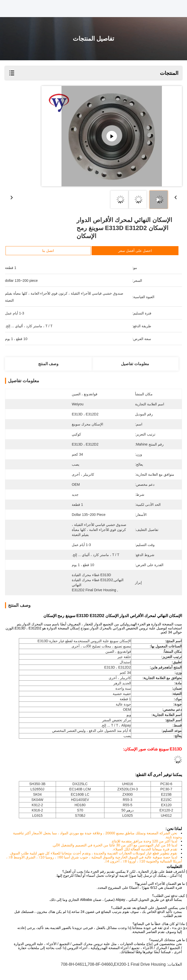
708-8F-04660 (100, 964)
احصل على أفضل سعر (135, 251)
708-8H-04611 (74, 964)
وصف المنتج (48, 364)
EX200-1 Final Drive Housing (140, 964)
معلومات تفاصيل (135, 364)
